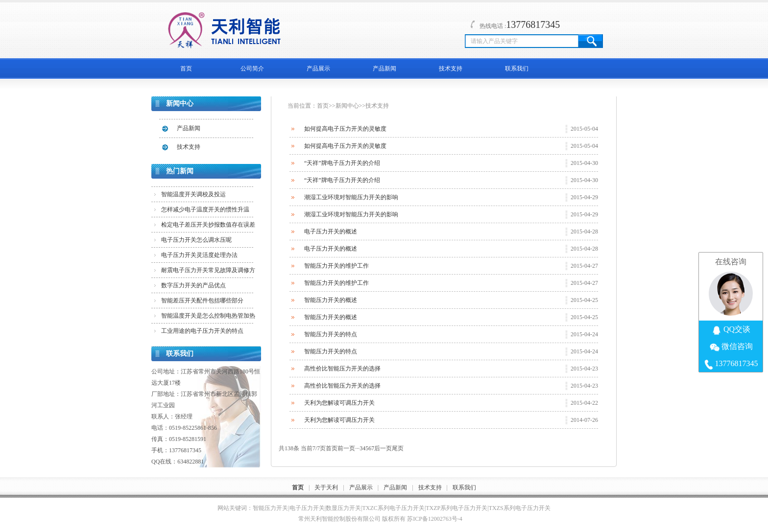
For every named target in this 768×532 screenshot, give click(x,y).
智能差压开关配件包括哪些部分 (202, 301)
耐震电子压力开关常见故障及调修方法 (208, 272)
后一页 (383, 448)
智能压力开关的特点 (331, 334)
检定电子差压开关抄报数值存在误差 (208, 225)
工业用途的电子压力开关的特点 (202, 331)
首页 (186, 69)
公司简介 (252, 69)
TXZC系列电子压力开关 (394, 508)
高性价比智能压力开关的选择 (342, 369)
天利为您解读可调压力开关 (339, 403)
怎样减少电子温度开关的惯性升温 (205, 209)
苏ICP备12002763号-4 (435, 519)
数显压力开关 (343, 508)
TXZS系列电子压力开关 (520, 508)
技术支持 (451, 69)
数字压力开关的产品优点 (193, 285)
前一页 (346, 448)
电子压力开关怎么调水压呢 (196, 240)
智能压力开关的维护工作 (336, 266)
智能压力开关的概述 (331, 300)
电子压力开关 (307, 508)
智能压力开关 (270, 508)
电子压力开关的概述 (331, 231)
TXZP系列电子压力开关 (456, 508)
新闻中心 (347, 106)
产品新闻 (384, 69)
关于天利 (326, 487)
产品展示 (318, 69)
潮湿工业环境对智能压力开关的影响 (351, 197)
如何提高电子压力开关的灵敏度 (345, 129)
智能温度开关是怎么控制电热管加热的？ (208, 318)
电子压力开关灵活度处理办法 (199, 255)
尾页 (398, 448)
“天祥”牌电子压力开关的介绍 (342, 163)
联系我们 (517, 69)
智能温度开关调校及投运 (193, 194)
